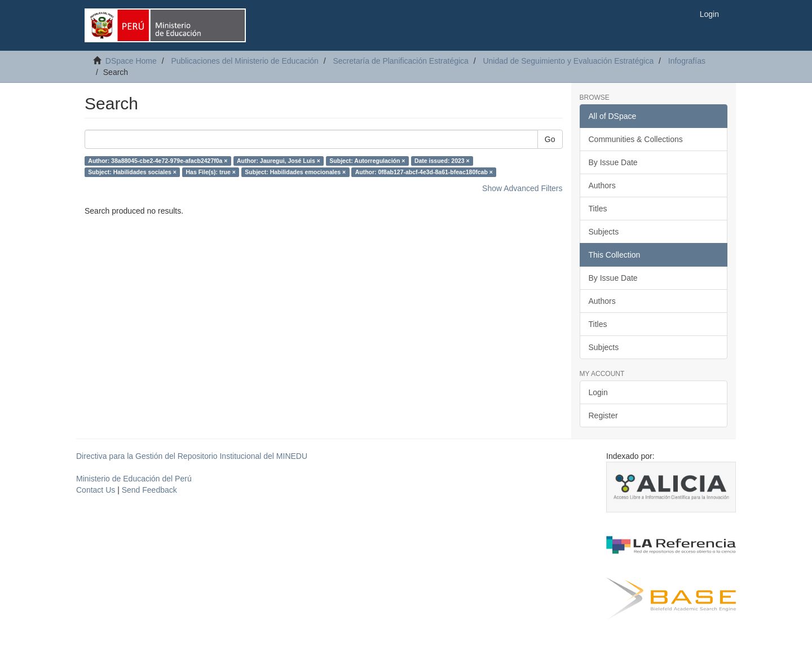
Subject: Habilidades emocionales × (295, 172)
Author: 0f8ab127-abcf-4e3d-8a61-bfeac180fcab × (424, 172)
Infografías (687, 61)
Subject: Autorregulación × (367, 161)
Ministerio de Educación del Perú (134, 479)
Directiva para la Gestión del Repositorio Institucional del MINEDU (192, 456)
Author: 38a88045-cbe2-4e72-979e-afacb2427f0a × (158, 161)
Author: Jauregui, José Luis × (279, 161)
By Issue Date (613, 162)
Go (550, 139)
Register (603, 415)
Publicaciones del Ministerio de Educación (244, 61)
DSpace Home (131, 61)
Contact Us (96, 490)
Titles (598, 209)
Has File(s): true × (210, 172)
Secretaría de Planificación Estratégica (400, 61)
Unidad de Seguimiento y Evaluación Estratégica (568, 61)
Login (598, 392)
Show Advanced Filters (522, 188)
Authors (602, 185)
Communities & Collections (636, 139)
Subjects (604, 232)
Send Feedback (149, 490)
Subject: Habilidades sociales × (132, 172)
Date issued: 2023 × (442, 161)
